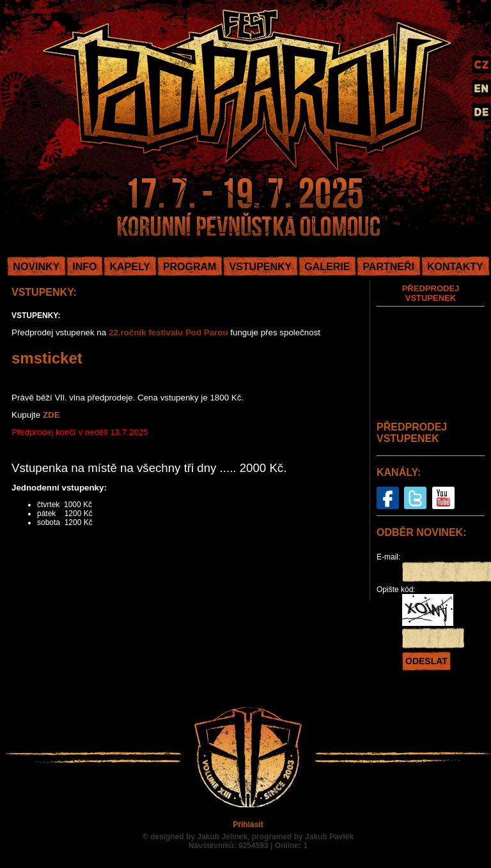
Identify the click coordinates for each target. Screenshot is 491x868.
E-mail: (388, 557)
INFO (84, 267)
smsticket (47, 358)
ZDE (51, 415)
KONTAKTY (455, 267)
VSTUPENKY (260, 267)
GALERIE (327, 267)
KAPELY (129, 267)
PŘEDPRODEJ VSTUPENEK (431, 293)
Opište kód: (396, 590)
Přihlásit (248, 825)
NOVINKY (36, 267)
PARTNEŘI (388, 267)
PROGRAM (190, 267)
